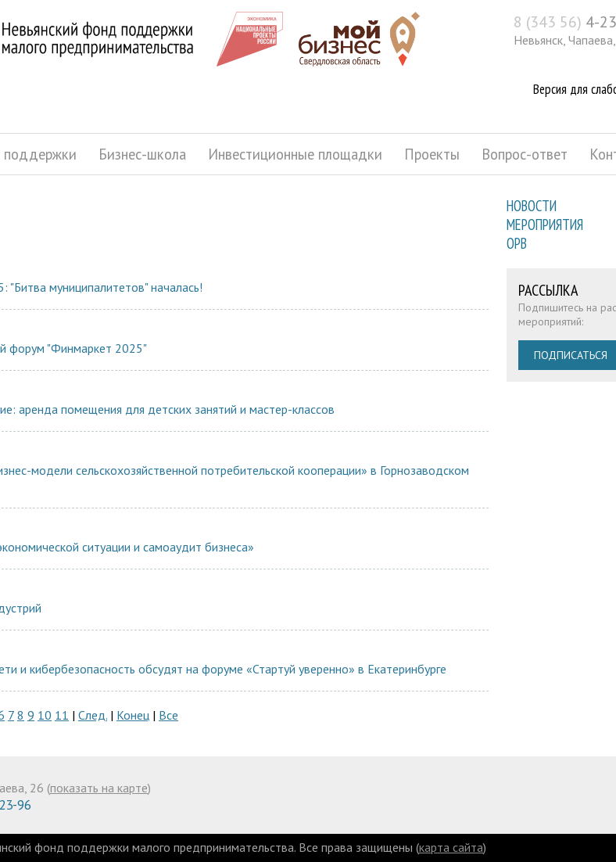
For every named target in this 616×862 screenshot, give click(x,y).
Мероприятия (545, 224)
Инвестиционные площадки (295, 154)
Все (168, 715)
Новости (532, 206)
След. (93, 715)
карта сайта (451, 847)
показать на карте (99, 788)
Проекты (432, 154)
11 (62, 715)
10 (45, 715)
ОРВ (517, 243)
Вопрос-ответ (525, 154)
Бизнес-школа (142, 154)
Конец (133, 715)
